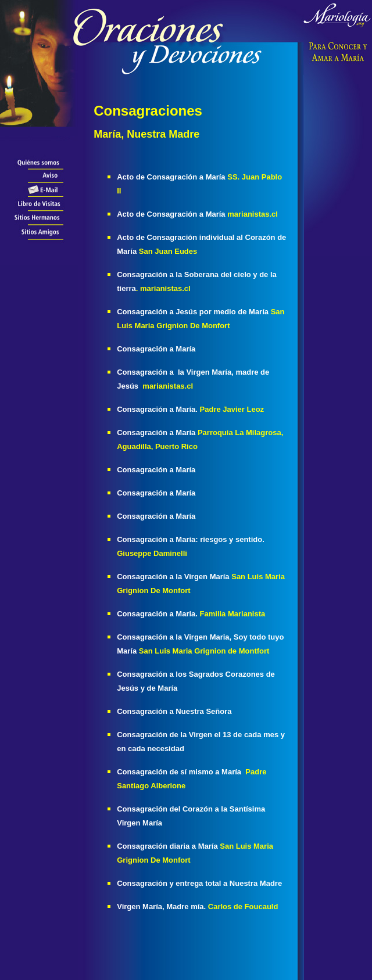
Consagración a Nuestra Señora (174, 711)
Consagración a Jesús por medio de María (193, 312)
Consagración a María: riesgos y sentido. (191, 539)
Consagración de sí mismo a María (179, 772)
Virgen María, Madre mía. (162, 907)
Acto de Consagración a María (171, 177)
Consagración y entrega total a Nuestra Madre (199, 883)
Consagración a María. (157, 409)
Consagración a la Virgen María (174, 577)
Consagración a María (157, 493)
